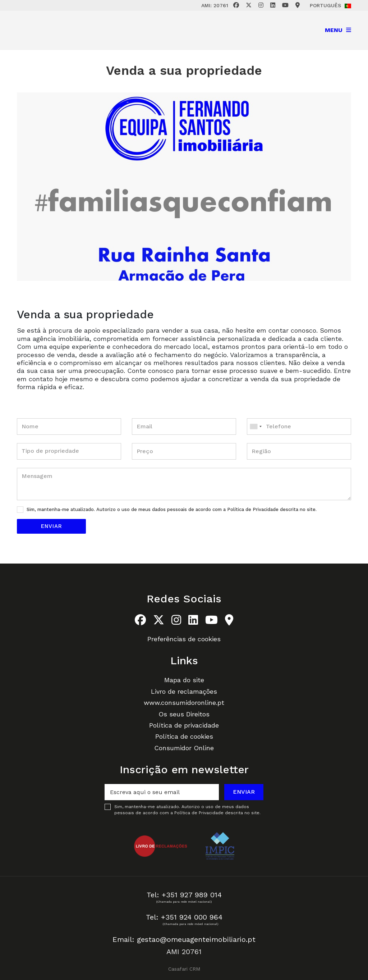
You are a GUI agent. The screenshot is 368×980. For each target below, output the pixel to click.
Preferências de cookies (184, 639)
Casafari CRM (184, 969)
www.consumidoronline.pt (184, 703)
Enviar (244, 792)
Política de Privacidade (254, 509)
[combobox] (299, 427)
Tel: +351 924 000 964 (184, 917)
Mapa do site (184, 680)
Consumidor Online (184, 748)
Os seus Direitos (184, 714)
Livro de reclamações (184, 691)
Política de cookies (184, 736)
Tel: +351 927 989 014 (184, 895)
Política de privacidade (184, 725)
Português (330, 5)
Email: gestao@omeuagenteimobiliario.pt (184, 939)
